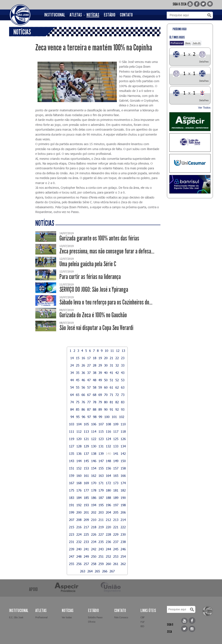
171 (101, 483)
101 (114, 417)
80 (106, 402)
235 (101, 542)
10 (106, 351)
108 (108, 424)
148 (108, 461)
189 (116, 498)
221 (116, 527)
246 (123, 549)
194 (94, 505)
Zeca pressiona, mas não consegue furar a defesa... (107, 251)
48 (95, 380)
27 (89, 365)
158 (123, 468)
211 (101, 520)
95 (78, 417)
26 (83, 365)
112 (79, 431)
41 (111, 373)
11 (112, 351)
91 (111, 409)
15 (78, 358)
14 (72, 358)
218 (94, 527)
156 (108, 468)
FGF (143, 622)
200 (79, 512)
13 (123, 351)
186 (94, 498)
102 (122, 417)
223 (72, 534)
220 (108, 527)
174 (123, 483)
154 (94, 468)
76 (83, 402)
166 (123, 476)
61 (111, 387)
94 (72, 417)
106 (94, 424)
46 (83, 380)
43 (123, 373)
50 (106, 380)
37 (89, 373)
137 (86, 453)
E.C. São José (16, 617)
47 (89, 380)
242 (94, 549)
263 (83, 571)
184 (79, 498)
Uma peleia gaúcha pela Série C (88, 264)
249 (86, 556)
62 (117, 387)
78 (95, 402)
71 (111, 395)
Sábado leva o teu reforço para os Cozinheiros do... (106, 302)
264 (90, 571)
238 (123, 542)
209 (86, 520)
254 (123, 556)
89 (100, 409)
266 (105, 571)
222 (123, 527)
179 (101, 490)
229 (116, 534)
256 (79, 564)
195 (101, 505)
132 (108, 446)
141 (116, 453)
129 (86, 446)
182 (123, 490)
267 (112, 571)
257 (86, 564)
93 (123, 409)
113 (86, 431)
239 (72, 549)
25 (78, 365)
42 (117, 373)
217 (86, 527)
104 (79, 424)
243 (101, 549)
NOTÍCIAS (93, 15)
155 (101, 468)
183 (72, 498)
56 (83, 387)
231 (72, 542)
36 (83, 373)
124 (108, 439)
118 (123, 431)
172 (108, 483)
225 (86, 534)
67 (89, 395)
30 (106, 365)
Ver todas (67, 617)
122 (94, 439)
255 (72, 564)
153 (86, 468)
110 (123, 424)
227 (101, 534)
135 (72, 453)
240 (79, 549)
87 (89, 409)
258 (94, 564)
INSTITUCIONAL (55, 15)
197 (116, 505)
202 (94, 512)
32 (117, 365)
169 (86, 483)
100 (107, 417)
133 (116, 446)
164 (108, 476)
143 (72, 461)
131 (101, 446)
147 (101, 461)
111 (72, 431)
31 (111, 365)
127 (72, 446)
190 (123, 498)
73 (123, 395)
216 (79, 527)
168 (79, 483)
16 (83, 358)
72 (117, 395)
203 (101, 512)
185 (86, 498)
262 (123, 564)
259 (101, 564)
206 (123, 512)
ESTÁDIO (110, 15)
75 (78, 402)
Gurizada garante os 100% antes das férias (99, 238)
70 (106, 395)
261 (116, 564)
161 (86, 476)
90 (106, 409)
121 (86, 439)
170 (94, 483)
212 (108, 520)
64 (72, 395)
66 (83, 395)
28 (95, 365)
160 (79, 476)
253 (116, 556)
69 (100, 395)
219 (101, 527)
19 (100, 358)
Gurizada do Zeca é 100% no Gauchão (93, 315)
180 (108, 490)
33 (123, 365)
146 (94, 461)
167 (72, 483)
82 (117, 402)
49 (100, 380)
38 (95, 373)
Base (188, 43)
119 (72, 439)
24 (72, 365)
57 (89, 387)
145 (86, 461)
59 (100, 387)
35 (78, 373)
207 (72, 520)
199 (72, 512)
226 (94, 534)
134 (123, 446)
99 (100, 417)
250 (94, 556)
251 (101, 556)
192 (79, 505)
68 (95, 395)
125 (116, 439)
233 (86, 542)
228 (108, 534)
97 (89, 417)
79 (100, 402)
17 (89, 358)
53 (123, 380)
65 (78, 395)
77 (89, 402)
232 (79, 542)
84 (72, 409)
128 (79, 446)
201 (86, 512)
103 (72, 424)
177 (86, 490)
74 (72, 402)
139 (101, 453)
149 (116, 461)
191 (72, 505)
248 (79, 556)
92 (117, 409)
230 (123, 534)
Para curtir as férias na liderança (90, 277)
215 (72, 527)
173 (116, 483)
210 (94, 520)
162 (94, 476)
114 (94, 431)
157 (116, 468)
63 (123, 387)
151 (72, 468)
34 (72, 373)
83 (123, 402)
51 (111, 380)
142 (123, 453)
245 (116, 549)
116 (108, 431)
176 (79, 490)
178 (94, 490)
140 (108, 453)
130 (94, 446)
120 (79, 439)
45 (78, 380)
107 (101, 424)
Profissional (177, 43)
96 (83, 417)
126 (123, 439)
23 (123, 358)
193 (86, 505)
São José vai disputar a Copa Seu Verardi (96, 328)
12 (118, 351)
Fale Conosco (121, 617)
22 (117, 358)
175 (72, 490)
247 (72, 556)
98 (95, 417)
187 (101, 498)
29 (100, 365)
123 (101, 439)
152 (79, 468)
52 (117, 380)
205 (116, 512)
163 (101, 476)
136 (79, 453)
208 (79, 520)
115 (101, 431)
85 (78, 409)
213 (116, 520)
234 (94, 542)
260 (108, 564)
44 (72, 380)
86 (83, 409)
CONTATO (126, 15)
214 (123, 520)
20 (106, 358)
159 (72, 476)
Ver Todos (204, 108)
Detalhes (204, 62)
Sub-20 (197, 43)
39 (100, 373)
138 (94, 453)
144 (79, 461)
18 (95, 358)
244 (108, 549)
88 (95, 409)
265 (97, 571)
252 (108, 556)
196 (108, 505)
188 (108, 498)
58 (95, 387)
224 (79, 534)
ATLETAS (76, 15)
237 (116, 542)
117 (116, 431)
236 (108, 542)
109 (116, 424)
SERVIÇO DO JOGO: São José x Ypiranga (94, 289)
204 (108, 512)
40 (106, 373)
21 (111, 358)
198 (123, 505)
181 (116, 490)
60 (106, 387)
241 (86, 549)
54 (72, 387)
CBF (143, 617)
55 (78, 387)
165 (116, 476)
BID (142, 626)
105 (86, 424)
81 (111, 402)
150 (123, 461)
